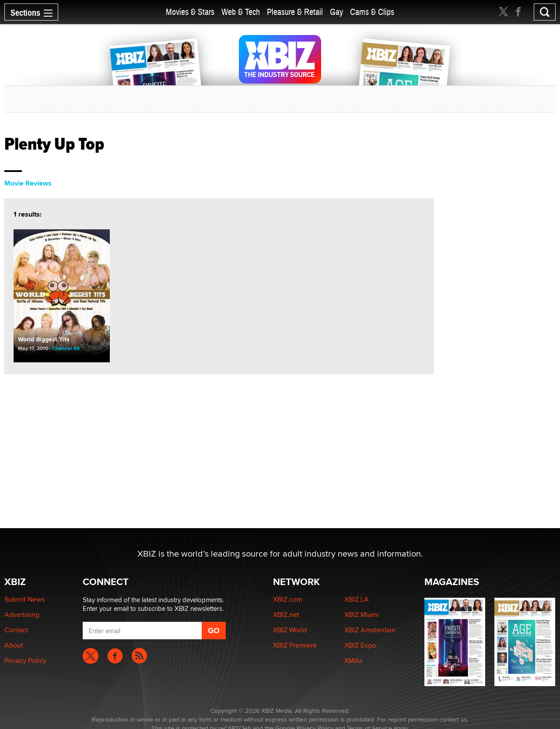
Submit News (24, 599)
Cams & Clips (372, 12)
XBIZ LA (357, 599)
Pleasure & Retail (295, 12)
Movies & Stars (190, 12)
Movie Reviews (28, 183)
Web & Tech (241, 12)
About (14, 645)
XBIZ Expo (360, 645)
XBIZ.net (286, 615)
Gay (336, 12)
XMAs (353, 661)
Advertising (22, 615)
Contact (16, 630)
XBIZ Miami (362, 615)
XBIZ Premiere (295, 645)
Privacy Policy (25, 661)
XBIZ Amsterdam (370, 630)
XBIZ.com (288, 599)
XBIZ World (290, 630)
